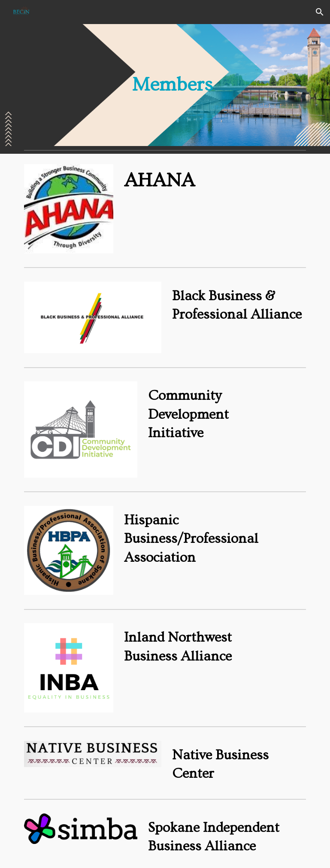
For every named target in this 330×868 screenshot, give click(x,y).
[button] (320, 12)
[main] (165, 85)
